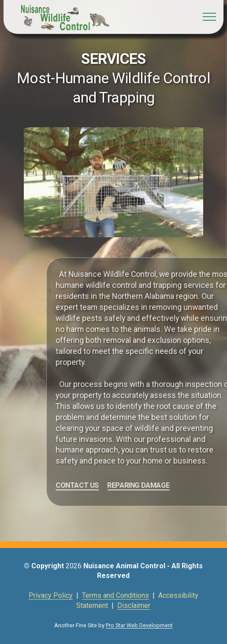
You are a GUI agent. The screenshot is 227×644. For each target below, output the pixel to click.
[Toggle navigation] (210, 17)
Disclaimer (134, 605)
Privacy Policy (51, 595)
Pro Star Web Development (139, 625)
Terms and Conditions (115, 595)
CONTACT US (98, 485)
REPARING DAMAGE (159, 485)
